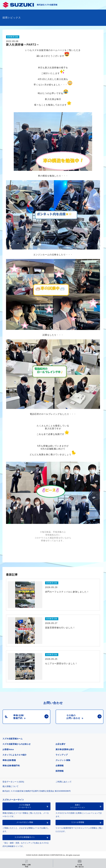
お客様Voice (8, 749)
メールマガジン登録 (25, 822)
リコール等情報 (78, 822)
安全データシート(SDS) (13, 782)
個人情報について (10, 786)
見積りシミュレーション (78, 806)
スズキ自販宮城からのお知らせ (17, 744)
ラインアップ (62, 755)
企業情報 (60, 766)
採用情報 (60, 771)
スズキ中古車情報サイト (25, 837)
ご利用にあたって (64, 782)
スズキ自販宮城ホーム (12, 739)
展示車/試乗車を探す (65, 749)
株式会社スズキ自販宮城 (47, 5)
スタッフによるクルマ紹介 (15, 755)
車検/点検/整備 (9, 760)
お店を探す (61, 744)
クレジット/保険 (63, 760)
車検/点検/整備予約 (11, 766)
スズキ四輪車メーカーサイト (25, 806)
